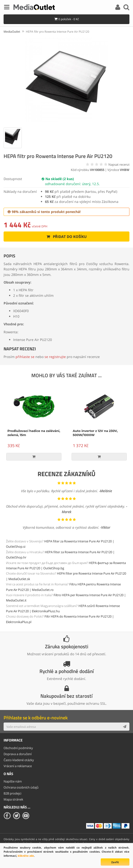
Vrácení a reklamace (18, 766)
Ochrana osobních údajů (21, 787)
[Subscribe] (125, 727)
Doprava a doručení (18, 754)
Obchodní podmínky (18, 748)
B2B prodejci (12, 793)
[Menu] (7, 8)
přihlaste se (25, 357)
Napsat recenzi (119, 164)
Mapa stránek (13, 799)
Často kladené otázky (19, 760)
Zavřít (115, 862)
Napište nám (13, 781)
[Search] (126, 8)
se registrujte (55, 357)
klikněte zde (26, 856)
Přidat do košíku (66, 237)
